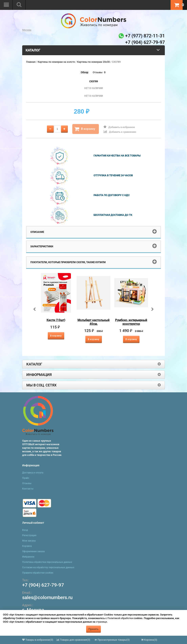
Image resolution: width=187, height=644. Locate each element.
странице (101, 622)
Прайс (26, 478)
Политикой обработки (120, 618)
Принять (94, 629)
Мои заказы (29, 541)
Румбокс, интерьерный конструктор (131, 322)
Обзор (84, 72)
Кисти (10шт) (56, 320)
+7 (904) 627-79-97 (43, 585)
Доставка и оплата (33, 473)
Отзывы (98, 72)
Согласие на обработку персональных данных (48, 567)
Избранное (28, 557)
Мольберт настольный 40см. (93, 322)
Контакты (28, 489)
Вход (25, 530)
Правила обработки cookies (38, 573)
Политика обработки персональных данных (47, 562)
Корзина (27, 546)
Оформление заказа (33, 551)
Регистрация (29, 535)
